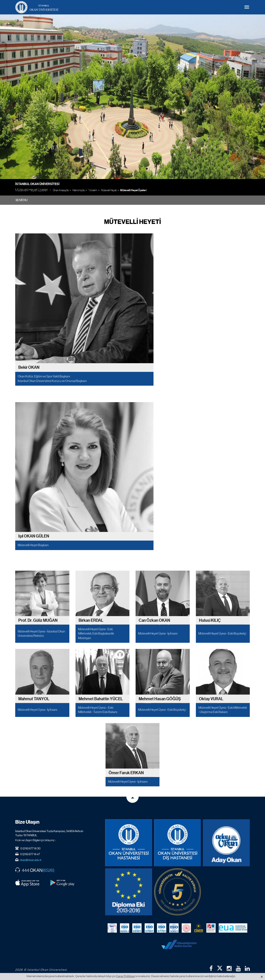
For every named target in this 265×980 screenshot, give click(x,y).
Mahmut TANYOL (34, 699)
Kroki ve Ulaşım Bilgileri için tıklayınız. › (36, 840)
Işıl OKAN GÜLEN (34, 536)
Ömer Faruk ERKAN (126, 773)
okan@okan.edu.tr (31, 860)
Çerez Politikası (125, 976)
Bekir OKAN (29, 368)
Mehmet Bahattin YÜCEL (101, 699)
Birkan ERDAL (91, 620)
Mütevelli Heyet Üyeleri (133, 190)
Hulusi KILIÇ (210, 620)
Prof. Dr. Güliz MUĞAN (38, 620)
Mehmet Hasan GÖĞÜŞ (160, 699)
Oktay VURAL (211, 699)
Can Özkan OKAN (154, 620)
